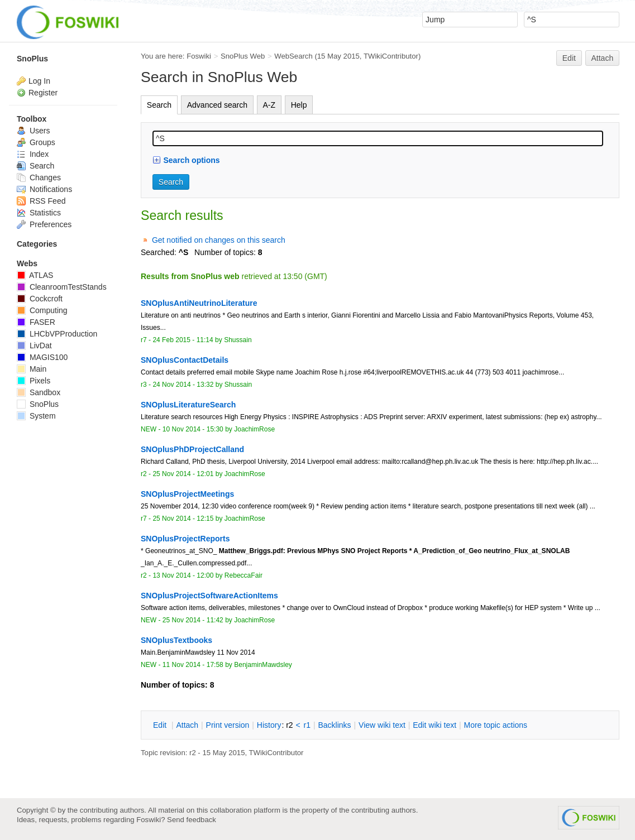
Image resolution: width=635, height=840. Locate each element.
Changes (39, 177)
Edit (569, 58)
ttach (187, 725)
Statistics (39, 213)
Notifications (44, 189)
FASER (36, 322)
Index (33, 154)
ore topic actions (495, 725)
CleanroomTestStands (62, 287)
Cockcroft (40, 299)
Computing (42, 310)
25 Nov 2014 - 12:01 (183, 474)
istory (269, 725)
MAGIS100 (42, 357)
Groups (36, 142)
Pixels (34, 381)
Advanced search (217, 105)
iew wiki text (382, 725)
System (36, 416)
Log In (39, 81)
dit (161, 725)
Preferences (44, 224)
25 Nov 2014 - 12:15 (183, 519)
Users (33, 131)
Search (159, 105)
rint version (228, 725)
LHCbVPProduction (57, 334)
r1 (307, 725)
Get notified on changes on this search (219, 240)
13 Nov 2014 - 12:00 (183, 575)
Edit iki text (435, 725)
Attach (603, 58)
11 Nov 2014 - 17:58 (193, 665)
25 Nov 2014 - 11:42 (193, 620)
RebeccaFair (244, 575)
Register (43, 93)
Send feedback (192, 820)
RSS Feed (41, 201)
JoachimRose (254, 429)
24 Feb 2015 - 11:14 (183, 340)
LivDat (34, 345)
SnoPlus (32, 59)
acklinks (334, 725)
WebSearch (293, 56)
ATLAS (35, 275)
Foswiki (199, 56)
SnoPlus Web (243, 56)
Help (299, 105)
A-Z (269, 105)
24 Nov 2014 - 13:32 (183, 385)
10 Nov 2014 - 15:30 (193, 429)
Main (32, 369)
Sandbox (39, 392)
